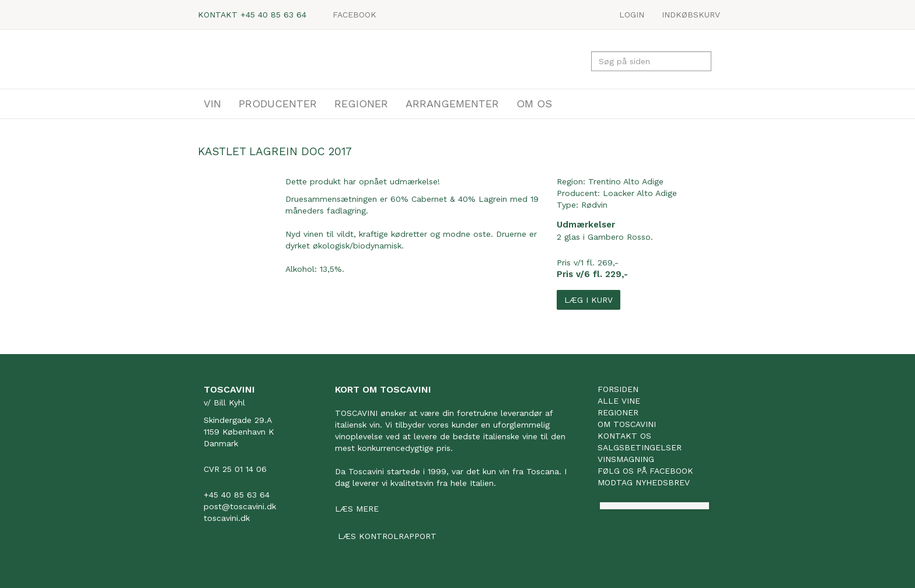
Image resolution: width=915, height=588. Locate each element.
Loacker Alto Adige (640, 193)
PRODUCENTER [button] (278, 104)
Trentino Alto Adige (626, 181)
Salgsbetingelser (640, 447)
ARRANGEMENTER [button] (452, 104)
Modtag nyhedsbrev (644, 482)
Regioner (618, 412)
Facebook (355, 15)
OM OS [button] (534, 104)
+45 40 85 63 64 (273, 15)
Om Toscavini (627, 424)
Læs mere (357, 509)
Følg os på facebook (645, 471)
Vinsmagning (626, 459)
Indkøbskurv (691, 15)
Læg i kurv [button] (589, 300)
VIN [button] (212, 104)
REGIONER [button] (361, 104)
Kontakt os (624, 436)
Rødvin (594, 205)
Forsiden (618, 389)
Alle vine (619, 401)
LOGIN (632, 15)
